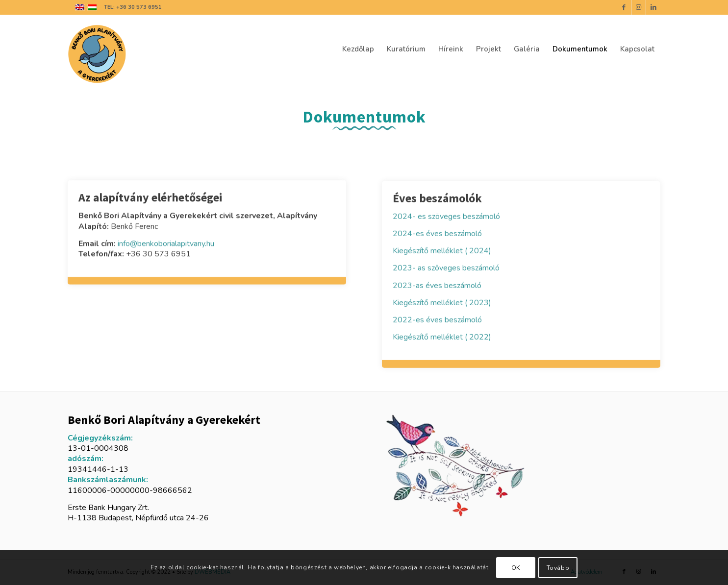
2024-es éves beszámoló (437, 234)
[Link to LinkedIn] (653, 7)
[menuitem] (358, 49)
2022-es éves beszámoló (437, 320)
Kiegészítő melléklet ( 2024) (443, 251)
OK (516, 568)
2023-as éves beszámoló (437, 286)
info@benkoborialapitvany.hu (166, 244)
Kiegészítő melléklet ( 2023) (443, 303)
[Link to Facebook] (624, 7)
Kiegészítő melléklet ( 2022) (443, 337)
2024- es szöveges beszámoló (446, 217)
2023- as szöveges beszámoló (446, 268)
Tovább (558, 568)
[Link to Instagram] (639, 7)
